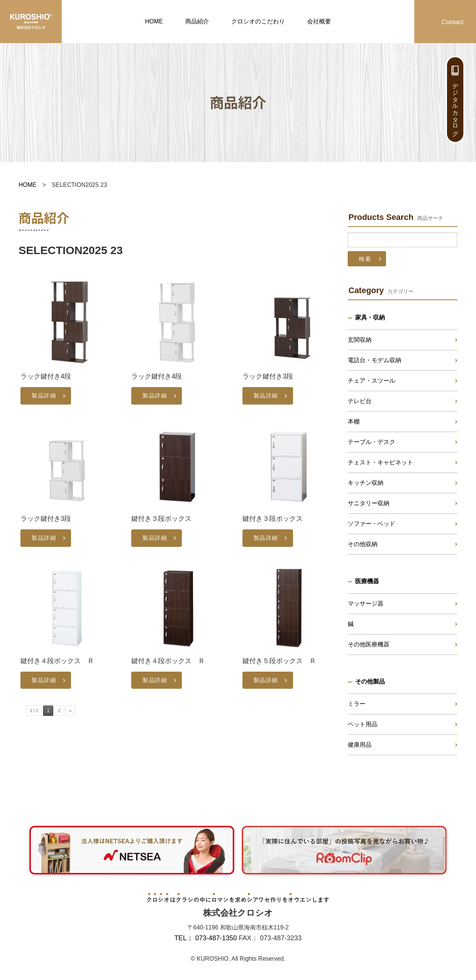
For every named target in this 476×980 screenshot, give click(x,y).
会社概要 (319, 21)
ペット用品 (363, 724)
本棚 (354, 421)
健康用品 (360, 745)
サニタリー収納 (369, 503)
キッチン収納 (366, 483)
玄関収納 (360, 340)
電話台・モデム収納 (374, 360)
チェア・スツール (372, 381)
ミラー (357, 704)
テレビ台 (360, 401)
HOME (154, 21)
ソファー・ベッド (372, 524)
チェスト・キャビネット (380, 462)
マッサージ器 (366, 603)
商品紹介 (197, 21)
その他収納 (363, 544)
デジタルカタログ (455, 106)
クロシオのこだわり (258, 21)
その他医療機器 (369, 644)
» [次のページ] (70, 711)
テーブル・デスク (372, 442)
